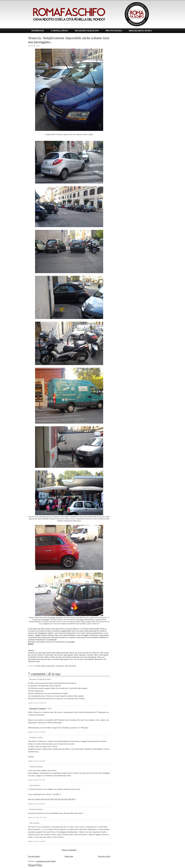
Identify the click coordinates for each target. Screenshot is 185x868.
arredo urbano (41, 666)
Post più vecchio (104, 856)
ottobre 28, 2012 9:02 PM (37, 804)
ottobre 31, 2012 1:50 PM (37, 841)
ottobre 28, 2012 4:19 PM (37, 732)
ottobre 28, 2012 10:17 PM (37, 818)
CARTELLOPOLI (59, 31)
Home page (69, 856)
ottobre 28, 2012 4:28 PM (37, 761)
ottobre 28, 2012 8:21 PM (37, 780)
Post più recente (34, 856)
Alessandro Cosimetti (37, 708)
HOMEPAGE (38, 31)
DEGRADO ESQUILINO (87, 31)
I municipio (60, 666)
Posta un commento (69, 850)
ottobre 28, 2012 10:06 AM (37, 703)
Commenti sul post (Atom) (46, 861)
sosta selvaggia (70, 666)
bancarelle (51, 666)
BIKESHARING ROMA (140, 31)
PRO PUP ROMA (114, 31)
